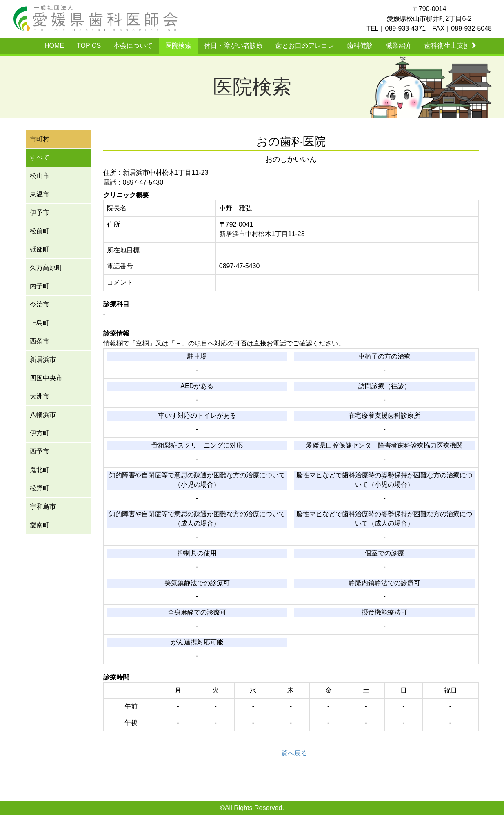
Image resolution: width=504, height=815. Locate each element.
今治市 (40, 304)
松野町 (40, 488)
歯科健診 (360, 46)
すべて (40, 157)
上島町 (40, 323)
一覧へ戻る (291, 753)
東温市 (40, 194)
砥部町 (40, 249)
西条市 (40, 341)
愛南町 (40, 525)
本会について (133, 46)
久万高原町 (46, 268)
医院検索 (178, 46)
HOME (54, 46)
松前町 (40, 231)
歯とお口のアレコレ (305, 46)
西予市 (40, 451)
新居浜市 (43, 360)
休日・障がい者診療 (233, 46)
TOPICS (89, 46)
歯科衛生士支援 (447, 46)
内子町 (40, 286)
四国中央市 (46, 378)
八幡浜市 (43, 415)
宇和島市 (43, 507)
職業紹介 (399, 46)
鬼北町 (40, 470)
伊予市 (40, 213)
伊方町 (40, 433)
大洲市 (40, 396)
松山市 (40, 176)
